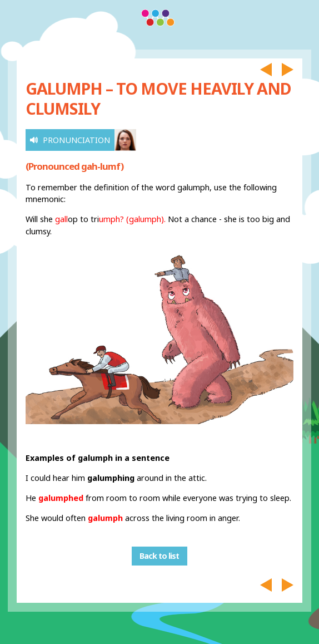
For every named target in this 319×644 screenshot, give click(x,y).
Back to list (159, 556)
